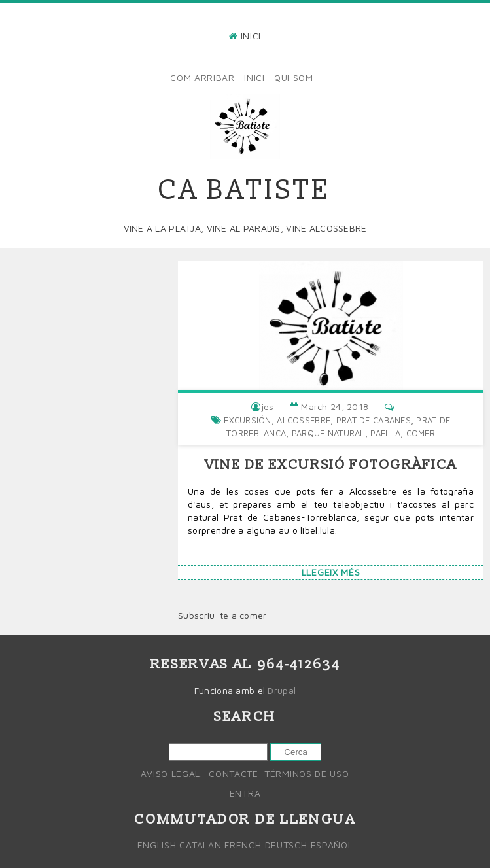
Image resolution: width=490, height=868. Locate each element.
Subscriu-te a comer (222, 615)
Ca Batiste (245, 190)
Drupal (282, 690)
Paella (385, 433)
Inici (251, 36)
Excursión (248, 420)
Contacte (234, 773)
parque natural (328, 433)
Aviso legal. (171, 773)
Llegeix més (331, 572)
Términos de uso (307, 773)
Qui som (294, 78)
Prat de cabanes (374, 420)
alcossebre (304, 420)
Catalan (200, 845)
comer (421, 433)
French (243, 845)
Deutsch (286, 845)
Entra (245, 793)
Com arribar (202, 78)
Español (332, 845)
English (157, 845)
